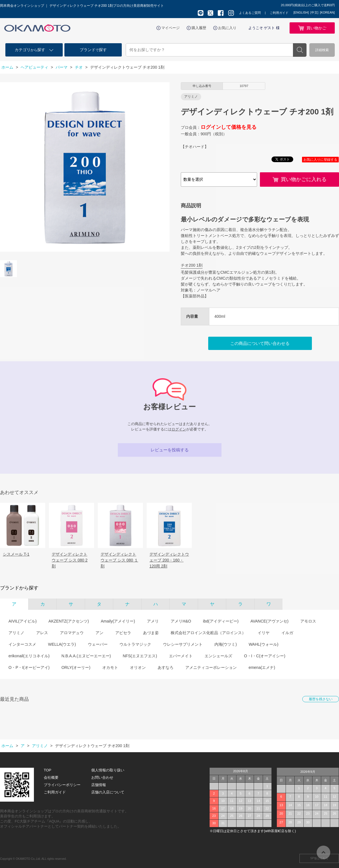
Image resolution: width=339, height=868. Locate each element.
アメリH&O (181, 621)
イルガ (287, 633)
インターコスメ (22, 644)
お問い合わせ (102, 777)
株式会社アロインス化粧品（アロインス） (208, 633)
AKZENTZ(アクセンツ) (69, 621)
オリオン (138, 667)
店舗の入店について (108, 792)
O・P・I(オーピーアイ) (29, 667)
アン (99, 633)
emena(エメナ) (262, 667)
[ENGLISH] (301, 12)
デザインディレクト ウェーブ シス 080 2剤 (70, 560)
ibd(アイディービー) (221, 621)
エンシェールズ (218, 656)
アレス (42, 633)
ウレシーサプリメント (183, 644)
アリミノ (16, 633)
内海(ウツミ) (226, 644)
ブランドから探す (19, 588)
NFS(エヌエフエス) (140, 656)
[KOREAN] (327, 12)
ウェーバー (98, 644)
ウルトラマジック (135, 644)
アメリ (153, 621)
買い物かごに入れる (304, 179)
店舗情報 (99, 785)
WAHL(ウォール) (263, 644)
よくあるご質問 (250, 13)
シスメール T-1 (16, 554)
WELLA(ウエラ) (62, 644)
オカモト (110, 667)
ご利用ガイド (279, 13)
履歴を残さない (321, 699)
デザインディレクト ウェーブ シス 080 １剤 (119, 560)
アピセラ (123, 633)
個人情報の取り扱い (108, 770)
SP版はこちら (319, 858)
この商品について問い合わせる (260, 343)
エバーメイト (181, 656)
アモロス (308, 621)
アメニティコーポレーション (211, 667)
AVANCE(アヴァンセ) (269, 621)
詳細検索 (322, 50)
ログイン (179, 429)
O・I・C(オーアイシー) (265, 656)
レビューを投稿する (170, 450)
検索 (300, 50)
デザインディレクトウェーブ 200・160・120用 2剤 (169, 560)
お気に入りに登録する (320, 160)
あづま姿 (151, 633)
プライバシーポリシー (62, 785)
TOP (48, 770)
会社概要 (51, 777)
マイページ (170, 28)
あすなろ (166, 667)
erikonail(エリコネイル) (29, 656)
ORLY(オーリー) (76, 667)
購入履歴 (199, 28)
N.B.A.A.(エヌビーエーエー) (86, 656)
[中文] (314, 12)
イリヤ (264, 633)
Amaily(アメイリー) (118, 621)
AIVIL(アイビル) (23, 621)
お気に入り (227, 28)
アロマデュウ (72, 633)
